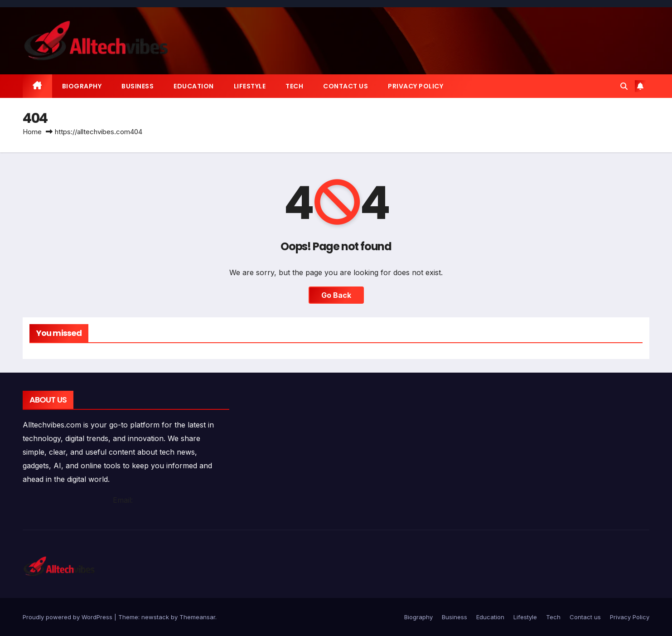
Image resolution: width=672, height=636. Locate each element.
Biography (82, 86)
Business (138, 86)
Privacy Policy (416, 86)
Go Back (336, 295)
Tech (294, 86)
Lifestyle (250, 86)
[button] (624, 86)
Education (194, 86)
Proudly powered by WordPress (68, 617)
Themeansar (197, 617)
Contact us (346, 86)
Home (32, 132)
